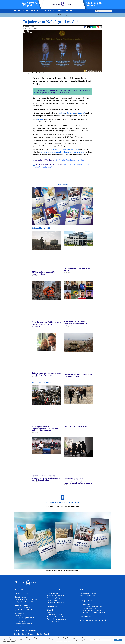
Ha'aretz (73, 164)
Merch (72, 11)
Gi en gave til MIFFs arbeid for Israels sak (63, 503)
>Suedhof (81, 113)
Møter (44, 11)
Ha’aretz (40, 119)
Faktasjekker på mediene (55, 602)
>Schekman (70, 113)
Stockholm (86, 164)
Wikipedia (43, 167)
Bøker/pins (52, 11)
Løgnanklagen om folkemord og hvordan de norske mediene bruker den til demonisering (46, 478)
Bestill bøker (63, 185)
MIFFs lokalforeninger (55, 614)
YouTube (51, 167)
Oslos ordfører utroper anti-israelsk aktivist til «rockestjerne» (46, 374)
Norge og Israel (52, 600)
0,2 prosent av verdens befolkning (66, 149)
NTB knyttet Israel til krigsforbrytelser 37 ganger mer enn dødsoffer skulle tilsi (45, 429)
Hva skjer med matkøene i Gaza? (77, 426)
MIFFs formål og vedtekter (56, 617)
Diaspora (66, 164)
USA (37, 167)
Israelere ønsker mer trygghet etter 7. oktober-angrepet (78, 375)
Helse (79, 164)
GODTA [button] (118, 640)
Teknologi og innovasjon (75, 160)
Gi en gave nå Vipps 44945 (30, 4)
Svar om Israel (35, 11)
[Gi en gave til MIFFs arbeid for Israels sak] (62, 497)
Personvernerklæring (54, 621)
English (46, 634)
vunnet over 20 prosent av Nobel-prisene (56, 152)
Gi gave (26, 11)
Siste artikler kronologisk (56, 596)
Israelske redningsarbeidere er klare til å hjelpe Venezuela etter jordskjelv (47, 324)
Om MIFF (60, 11)
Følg (67, 11)
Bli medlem (17, 11)
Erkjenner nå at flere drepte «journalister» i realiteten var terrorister (76, 323)
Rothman (62, 113)
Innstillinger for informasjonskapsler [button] (100, 640)
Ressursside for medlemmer (57, 619)
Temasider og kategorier (55, 598)
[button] (88, 27)
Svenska (17, 634)
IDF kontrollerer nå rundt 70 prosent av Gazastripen (44, 273)
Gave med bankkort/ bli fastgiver (93, 606)
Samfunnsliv (60, 160)
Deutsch (31, 634)
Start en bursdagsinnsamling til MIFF (94, 612)
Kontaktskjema (24, 593)
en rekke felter (79, 152)
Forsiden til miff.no (53, 593)
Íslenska (39, 634)
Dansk (24, 634)
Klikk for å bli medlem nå (94, 4)
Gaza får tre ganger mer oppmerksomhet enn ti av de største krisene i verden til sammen (78, 481)
